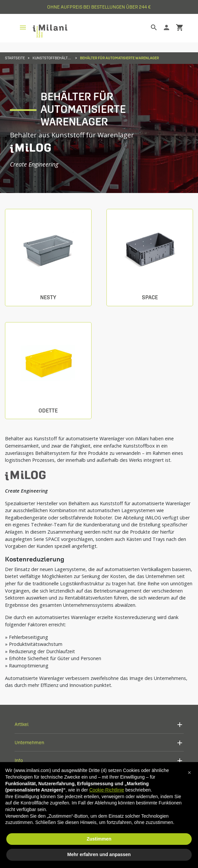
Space (150, 297)
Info (19, 760)
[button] (189, 773)
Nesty (48, 297)
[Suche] (149, 27)
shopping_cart (180, 27)
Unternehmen (29, 742)
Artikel (22, 724)
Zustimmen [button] (99, 839)
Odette (48, 411)
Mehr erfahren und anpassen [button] (99, 854)
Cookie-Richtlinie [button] (107, 790)
